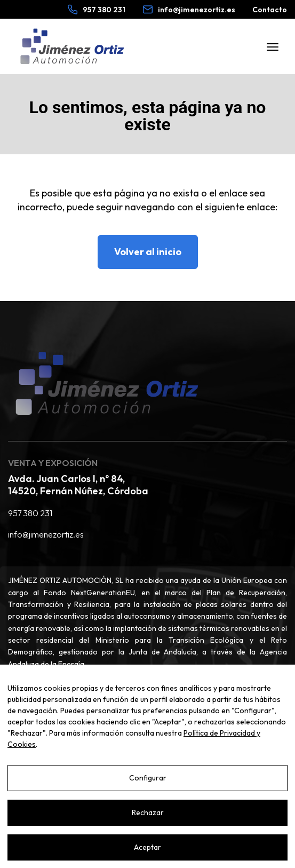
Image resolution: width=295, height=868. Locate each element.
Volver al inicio (148, 252)
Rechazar (148, 812)
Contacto (270, 10)
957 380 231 (30, 513)
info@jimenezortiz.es (46, 534)
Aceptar (147, 847)
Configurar (148, 778)
